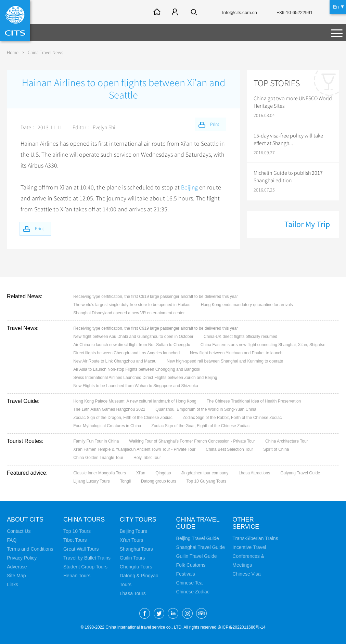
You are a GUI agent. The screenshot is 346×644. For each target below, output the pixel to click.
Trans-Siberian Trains (255, 538)
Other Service (246, 523)
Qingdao (163, 473)
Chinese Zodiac (193, 592)
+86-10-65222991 (293, 13)
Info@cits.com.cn (235, 13)
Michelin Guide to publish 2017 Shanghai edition (288, 177)
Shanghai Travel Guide (201, 547)
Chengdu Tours (136, 567)
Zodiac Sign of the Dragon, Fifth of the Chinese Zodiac (123, 418)
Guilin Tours (132, 558)
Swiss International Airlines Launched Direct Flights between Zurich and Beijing (145, 378)
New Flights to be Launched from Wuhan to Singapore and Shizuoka (136, 386)
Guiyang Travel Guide (300, 473)
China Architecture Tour (287, 441)
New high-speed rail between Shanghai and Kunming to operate (225, 361)
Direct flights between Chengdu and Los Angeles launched (126, 353)
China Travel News (46, 52)
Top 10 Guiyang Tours (207, 481)
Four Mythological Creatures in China (107, 426)
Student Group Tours (85, 567)
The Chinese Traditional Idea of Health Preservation (254, 401)
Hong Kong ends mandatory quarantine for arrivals (247, 305)
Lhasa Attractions (254, 473)
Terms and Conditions (30, 549)
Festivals (186, 574)
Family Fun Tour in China (96, 441)
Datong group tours (159, 481)
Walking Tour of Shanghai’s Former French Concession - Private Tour (192, 441)
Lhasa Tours (133, 593)
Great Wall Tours (81, 549)
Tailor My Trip (307, 224)
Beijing (190, 187)
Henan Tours (77, 576)
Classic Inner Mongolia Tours (100, 473)
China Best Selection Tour (229, 449)
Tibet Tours (75, 540)
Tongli (125, 481)
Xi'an (141, 473)
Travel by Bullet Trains (87, 558)
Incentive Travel (249, 547)
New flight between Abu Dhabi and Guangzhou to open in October (133, 337)
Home (13, 52)
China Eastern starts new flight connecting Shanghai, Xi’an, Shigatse (263, 345)
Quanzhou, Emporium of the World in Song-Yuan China (206, 409)
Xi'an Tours (132, 540)
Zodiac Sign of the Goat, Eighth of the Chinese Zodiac (200, 426)
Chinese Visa (246, 574)
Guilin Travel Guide (197, 556)
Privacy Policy (22, 558)
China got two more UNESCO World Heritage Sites (293, 102)
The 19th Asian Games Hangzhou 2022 (109, 409)
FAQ (12, 540)
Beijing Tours (133, 531)
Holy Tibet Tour (147, 458)
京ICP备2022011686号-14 (242, 627)
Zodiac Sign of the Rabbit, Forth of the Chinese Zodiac (232, 418)
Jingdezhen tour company (205, 473)
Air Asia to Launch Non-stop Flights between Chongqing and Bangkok (137, 369)
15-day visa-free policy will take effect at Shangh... (288, 140)
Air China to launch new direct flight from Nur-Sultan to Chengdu (132, 345)
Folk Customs (191, 565)
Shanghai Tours (136, 549)
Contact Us (19, 531)
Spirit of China (276, 449)
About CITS (25, 520)
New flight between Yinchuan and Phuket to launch (236, 353)
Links (12, 584)
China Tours (84, 520)
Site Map (16, 576)
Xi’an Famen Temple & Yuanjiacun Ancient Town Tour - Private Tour (134, 449)
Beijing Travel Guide (198, 538)
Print (40, 228)
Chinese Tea (190, 583)
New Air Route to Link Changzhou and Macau (115, 361)
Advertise (17, 567)
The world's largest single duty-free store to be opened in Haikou (132, 305)
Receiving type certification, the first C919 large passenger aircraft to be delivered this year (156, 297)
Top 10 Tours (77, 531)
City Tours (138, 520)
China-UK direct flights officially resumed (240, 337)
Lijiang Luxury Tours (92, 481)
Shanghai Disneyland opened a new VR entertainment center (129, 313)
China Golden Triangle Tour (98, 458)
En (336, 7)
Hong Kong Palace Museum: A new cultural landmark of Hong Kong (135, 401)
